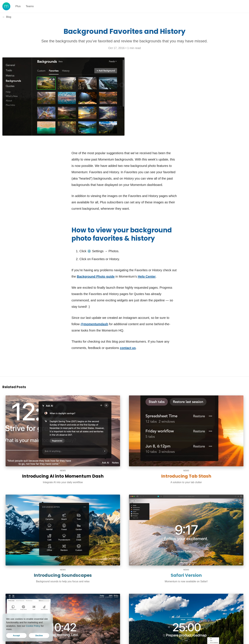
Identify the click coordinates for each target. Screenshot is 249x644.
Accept (16, 636)
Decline (39, 636)
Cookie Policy (33, 626)
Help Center (147, 276)
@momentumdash (94, 324)
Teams (30, 6)
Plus (18, 6)
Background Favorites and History (124, 31)
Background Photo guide (96, 276)
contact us (128, 348)
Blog (7, 17)
